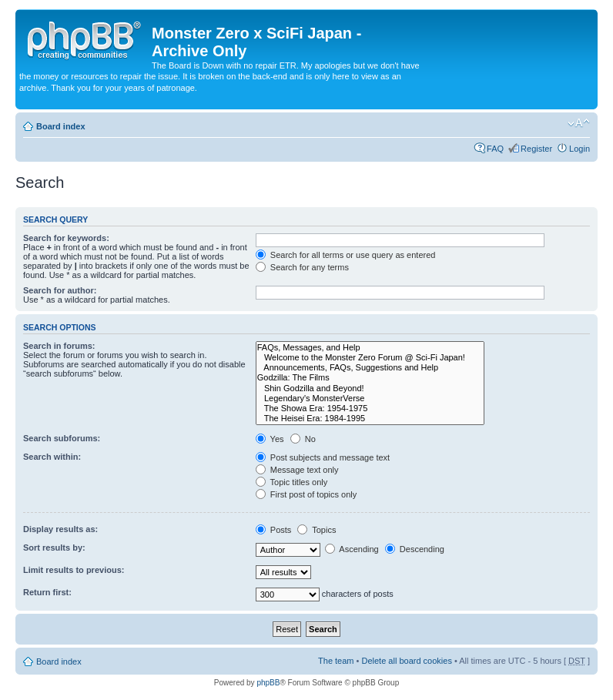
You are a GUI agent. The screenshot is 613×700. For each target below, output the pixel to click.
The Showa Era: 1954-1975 (370, 409)
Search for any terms (302, 267)
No (303, 439)
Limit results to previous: (74, 570)
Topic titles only (291, 482)
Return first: (47, 592)
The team (336, 661)
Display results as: (60, 529)
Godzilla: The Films (370, 378)
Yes (270, 439)
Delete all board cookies (406, 661)
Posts (274, 530)
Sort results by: (54, 548)
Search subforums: (62, 438)
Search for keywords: (66, 238)
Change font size (579, 123)
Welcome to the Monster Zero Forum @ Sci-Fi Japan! (370, 358)
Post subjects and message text (323, 457)
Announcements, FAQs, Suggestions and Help (370, 368)
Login (580, 149)
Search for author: (60, 290)
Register (536, 149)
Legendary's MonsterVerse (370, 399)
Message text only (297, 470)
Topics (317, 530)
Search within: (52, 457)
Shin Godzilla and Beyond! (370, 389)
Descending (415, 549)
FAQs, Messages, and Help (370, 348)
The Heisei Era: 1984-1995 (370, 419)
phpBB (268, 683)
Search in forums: (59, 346)
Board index (61, 126)
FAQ (495, 149)
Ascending (352, 549)
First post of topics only (306, 494)
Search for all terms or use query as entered (346, 255)
